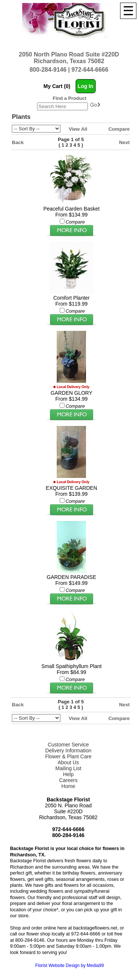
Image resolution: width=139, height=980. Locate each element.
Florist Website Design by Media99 (69, 966)
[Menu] (128, 11)
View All (78, 129)
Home (68, 786)
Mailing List (68, 768)
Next (124, 142)
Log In (86, 86)
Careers (68, 780)
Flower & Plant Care (68, 756)
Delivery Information (68, 751)
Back (18, 142)
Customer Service (68, 745)
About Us (68, 762)
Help (68, 774)
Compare (119, 129)
